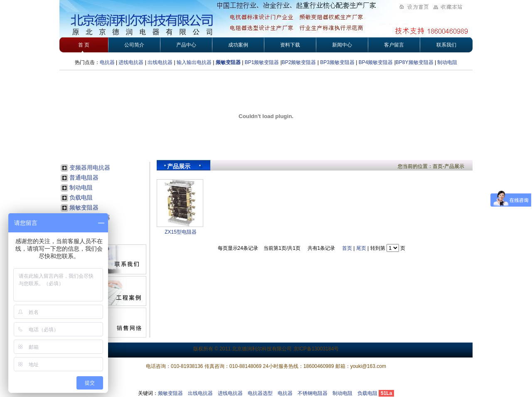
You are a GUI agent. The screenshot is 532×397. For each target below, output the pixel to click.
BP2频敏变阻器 (299, 62)
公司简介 (134, 45)
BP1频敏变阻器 (262, 62)
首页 (347, 248)
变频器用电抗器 (90, 168)
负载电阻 (81, 197)
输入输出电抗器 (194, 62)
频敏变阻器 (228, 62)
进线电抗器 (131, 62)
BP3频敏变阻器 (337, 62)
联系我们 (446, 45)
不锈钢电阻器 (313, 393)
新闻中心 (342, 45)
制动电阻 (447, 62)
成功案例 (238, 45)
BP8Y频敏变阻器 (415, 62)
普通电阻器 (84, 178)
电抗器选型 (260, 393)
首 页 (84, 45)
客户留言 (394, 45)
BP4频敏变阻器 (376, 62)
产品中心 (186, 45)
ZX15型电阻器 (181, 232)
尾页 (361, 248)
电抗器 (107, 62)
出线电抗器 (160, 62)
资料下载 (290, 45)
